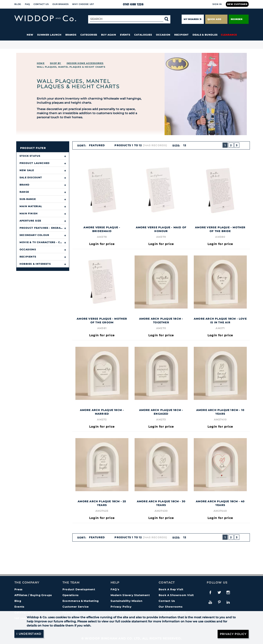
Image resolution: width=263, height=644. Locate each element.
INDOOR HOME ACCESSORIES (85, 63)
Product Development (79, 589)
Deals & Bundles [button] (205, 35)
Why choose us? (83, 4)
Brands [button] (71, 35)
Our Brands (60, 4)
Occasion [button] (163, 35)
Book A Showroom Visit (176, 595)
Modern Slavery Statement (130, 595)
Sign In (217, 4)
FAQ (27, 4)
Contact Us (41, 4)
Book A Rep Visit (171, 589)
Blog (18, 4)
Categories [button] (89, 35)
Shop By (55, 63)
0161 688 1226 (132, 4)
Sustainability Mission (126, 601)
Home (41, 63)
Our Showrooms (171, 607)
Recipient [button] (181, 35)
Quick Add (216, 19)
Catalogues (143, 35)
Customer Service (76, 607)
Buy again (108, 35)
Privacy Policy (121, 607)
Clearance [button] (229, 35)
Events (125, 35)
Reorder (239, 19)
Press (18, 589)
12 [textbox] (185, 145)
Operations (70, 595)
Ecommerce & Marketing (81, 601)
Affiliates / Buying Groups (33, 595)
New (30, 35)
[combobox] (99, 145)
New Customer (237, 4)
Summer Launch (49, 35)
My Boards (191, 19)
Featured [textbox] (97, 145)
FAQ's (115, 589)
